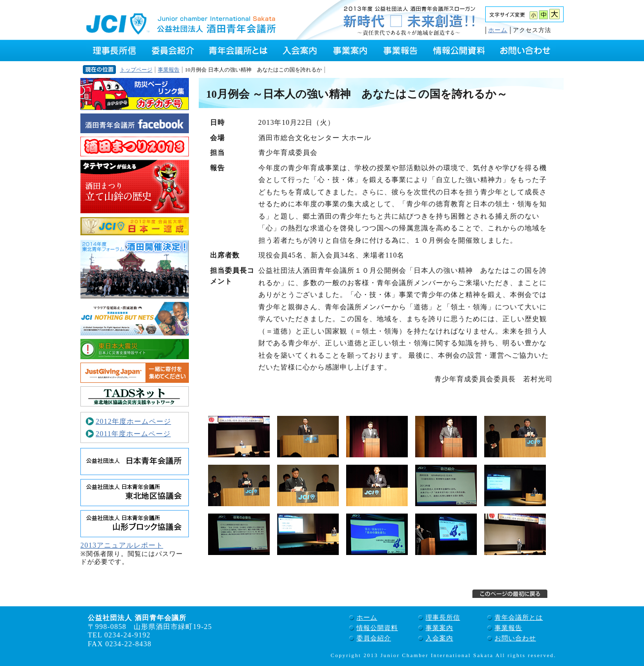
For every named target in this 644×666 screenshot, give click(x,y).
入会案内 (439, 638)
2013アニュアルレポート (122, 545)
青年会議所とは (519, 617)
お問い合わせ (515, 638)
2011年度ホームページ (133, 434)
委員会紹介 (374, 638)
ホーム (498, 30)
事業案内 (439, 628)
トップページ (136, 70)
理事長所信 (443, 617)
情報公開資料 (377, 628)
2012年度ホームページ (133, 421)
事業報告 (169, 70)
